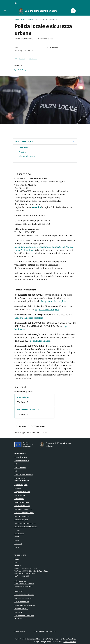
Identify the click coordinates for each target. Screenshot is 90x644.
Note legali (18, 612)
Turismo (17, 530)
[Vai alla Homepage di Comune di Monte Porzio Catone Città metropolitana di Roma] (39, 11)
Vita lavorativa (19, 534)
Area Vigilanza (23, 397)
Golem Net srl (68, 639)
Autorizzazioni (19, 499)
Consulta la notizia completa (29, 318)
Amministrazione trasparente (25, 605)
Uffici (16, 464)
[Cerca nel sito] (73, 11)
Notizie (17, 540)
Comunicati (18, 544)
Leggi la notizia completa (53, 301)
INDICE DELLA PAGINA (24, 142)
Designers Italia (56, 642)
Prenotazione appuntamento (24, 595)
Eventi (17, 562)
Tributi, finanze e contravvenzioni (26, 527)
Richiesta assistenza (22, 602)
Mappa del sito (20, 631)
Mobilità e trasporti (21, 520)
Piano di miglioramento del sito (45, 631)
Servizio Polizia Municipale (28, 410)
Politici (17, 471)
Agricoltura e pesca (21, 485)
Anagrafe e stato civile (22, 492)
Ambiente (18, 488)
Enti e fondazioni (20, 468)
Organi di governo (21, 457)
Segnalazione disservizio (23, 598)
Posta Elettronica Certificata (24, 584)
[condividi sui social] (20, 59)
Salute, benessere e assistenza (25, 523)
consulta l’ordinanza (40, 341)
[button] (18, 3)
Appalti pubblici (20, 495)
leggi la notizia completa (47, 309)
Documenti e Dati (20, 478)
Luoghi (17, 559)
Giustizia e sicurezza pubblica (24, 513)
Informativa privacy (21, 609)
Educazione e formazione (23, 509)
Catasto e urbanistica (22, 502)
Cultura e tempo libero (22, 506)
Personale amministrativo (24, 475)
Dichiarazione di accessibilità (24, 616)
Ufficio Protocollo (20, 581)
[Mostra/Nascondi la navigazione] (5, 11)
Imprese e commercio (22, 516)
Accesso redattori (70, 642)
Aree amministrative (22, 461)
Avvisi (17, 547)
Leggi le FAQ (19, 591)
